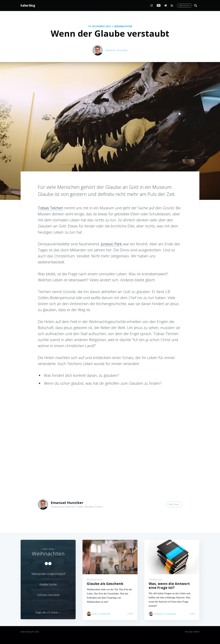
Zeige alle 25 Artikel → (48, 612)
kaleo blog (28, 5)
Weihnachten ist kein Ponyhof (48, 573)
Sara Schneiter (101, 613)
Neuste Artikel (192, 632)
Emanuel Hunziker (116, 50)
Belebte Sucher (48, 583)
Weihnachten (123, 26)
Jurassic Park (111, 244)
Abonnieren (185, 5)
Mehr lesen (174, 504)
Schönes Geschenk (48, 594)
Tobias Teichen (50, 208)
